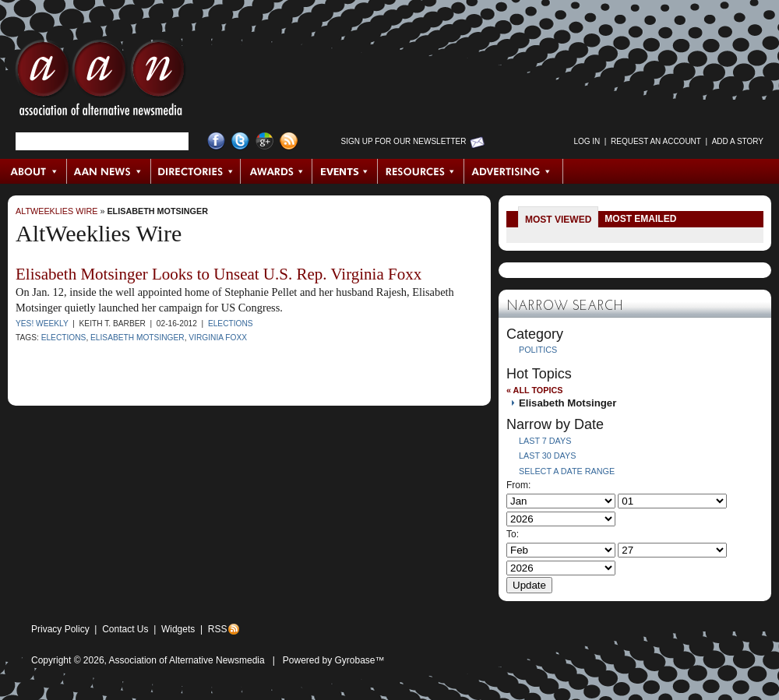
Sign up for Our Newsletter (404, 141)
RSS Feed (289, 141)
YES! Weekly (42, 324)
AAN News (109, 171)
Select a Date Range (567, 471)
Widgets (178, 629)
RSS (218, 629)
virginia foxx (218, 338)
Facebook (216, 141)
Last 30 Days (547, 456)
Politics (538, 350)
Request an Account (656, 141)
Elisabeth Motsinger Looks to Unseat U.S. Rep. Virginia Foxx (219, 274)
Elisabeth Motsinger (157, 211)
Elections (231, 324)
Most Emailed (640, 219)
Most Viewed (558, 220)
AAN (100, 82)
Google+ (264, 141)
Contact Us (125, 629)
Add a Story (738, 141)
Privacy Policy (60, 629)
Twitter (240, 141)
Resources (421, 171)
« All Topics (534, 390)
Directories (196, 171)
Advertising (513, 171)
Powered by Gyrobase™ (334, 660)
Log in (587, 141)
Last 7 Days (545, 441)
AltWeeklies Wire (56, 211)
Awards (277, 171)
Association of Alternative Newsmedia (187, 660)
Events (345, 171)
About (34, 171)
